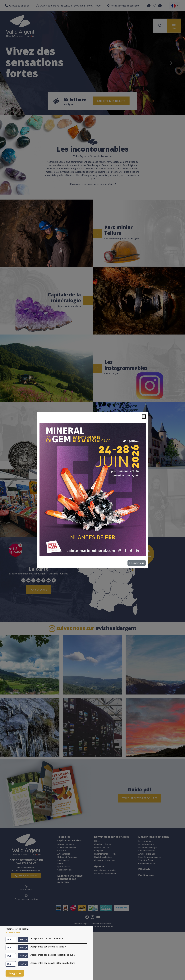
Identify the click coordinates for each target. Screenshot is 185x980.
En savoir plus (137, 563)
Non (22, 939)
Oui (9, 939)
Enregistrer (15, 973)
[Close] (144, 416)
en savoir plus (13, 932)
